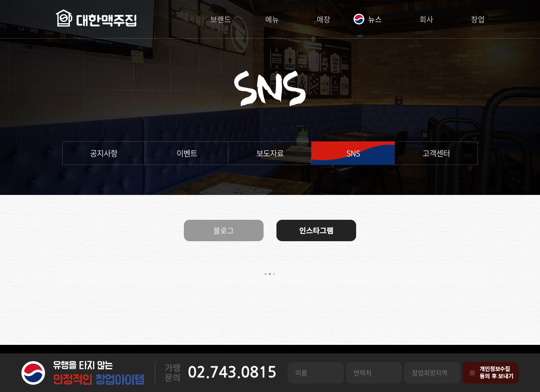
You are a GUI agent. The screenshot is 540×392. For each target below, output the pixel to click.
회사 (426, 19)
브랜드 (221, 19)
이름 (301, 373)
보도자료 (270, 153)
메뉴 (272, 19)
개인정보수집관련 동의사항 (472, 373)
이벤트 (187, 153)
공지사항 (104, 153)
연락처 (363, 373)
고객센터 (436, 153)
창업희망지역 (430, 373)
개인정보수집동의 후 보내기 (496, 372)
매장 (324, 19)
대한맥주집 (96, 19)
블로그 (224, 230)
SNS (353, 153)
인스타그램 (316, 230)
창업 (478, 19)
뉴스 (375, 19)
